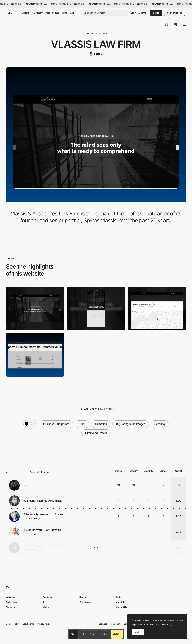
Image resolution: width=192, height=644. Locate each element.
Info (83, 634)
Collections (11, 602)
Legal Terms (28, 624)
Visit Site (117, 634)
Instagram (116, 624)
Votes (104, 634)
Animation (101, 424)
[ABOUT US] (35, 355)
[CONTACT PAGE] (157, 308)
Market (73, 13)
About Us (121, 602)
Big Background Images (131, 424)
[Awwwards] (10, 13)
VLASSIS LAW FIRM (96, 44)
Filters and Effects (96, 433)
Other (82, 424)
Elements (94, 634)
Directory (38, 13)
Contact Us (121, 607)
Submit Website (175, 13)
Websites (10, 597)
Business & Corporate (56, 424)
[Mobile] (96, 308)
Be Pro (156, 13)
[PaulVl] (96, 54)
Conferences (86, 602)
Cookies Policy (13, 624)
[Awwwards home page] (73, 634)
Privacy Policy (44, 624)
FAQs (119, 597)
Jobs (64, 13)
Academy (52, 13)
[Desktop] (35, 308)
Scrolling (160, 424)
